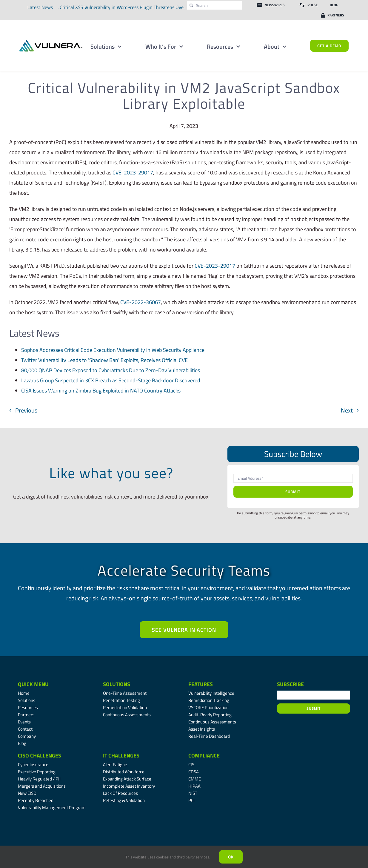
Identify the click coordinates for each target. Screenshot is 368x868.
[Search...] (215, 5)
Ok (231, 857)
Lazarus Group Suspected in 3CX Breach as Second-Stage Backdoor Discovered (111, 380)
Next (347, 410)
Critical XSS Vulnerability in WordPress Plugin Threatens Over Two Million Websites (147, 7)
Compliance (204, 756)
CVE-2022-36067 (141, 302)
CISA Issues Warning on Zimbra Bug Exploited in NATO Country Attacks (101, 391)
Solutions (117, 684)
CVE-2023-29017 (133, 172)
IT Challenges (121, 756)
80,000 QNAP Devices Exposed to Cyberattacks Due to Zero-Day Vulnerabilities (111, 370)
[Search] (191, 5)
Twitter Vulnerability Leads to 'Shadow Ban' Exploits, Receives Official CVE (104, 360)
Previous (26, 410)
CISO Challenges (40, 756)
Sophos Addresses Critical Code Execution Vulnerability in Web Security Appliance (113, 350)
